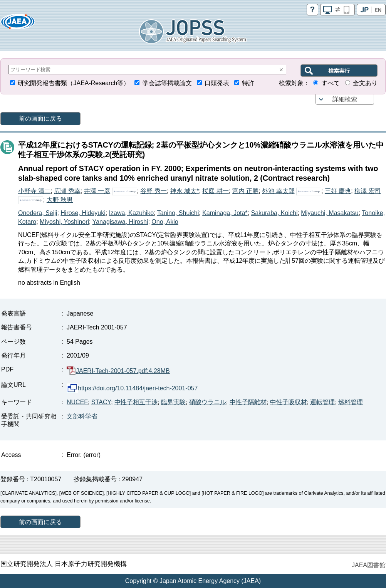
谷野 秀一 (153, 191)
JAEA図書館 (369, 565)
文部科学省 (82, 416)
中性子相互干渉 (136, 402)
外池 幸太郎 (278, 191)
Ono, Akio (165, 222)
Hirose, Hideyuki (83, 213)
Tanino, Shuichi (178, 213)
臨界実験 (173, 402)
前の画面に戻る (40, 118)
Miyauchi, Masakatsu (330, 213)
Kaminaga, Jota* (225, 213)
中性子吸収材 (289, 402)
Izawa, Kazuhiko (132, 213)
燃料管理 (351, 402)
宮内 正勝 (245, 191)
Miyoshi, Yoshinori (64, 222)
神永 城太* (185, 191)
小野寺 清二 (34, 191)
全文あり (365, 83)
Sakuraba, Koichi (274, 213)
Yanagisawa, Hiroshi (120, 222)
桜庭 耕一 (215, 191)
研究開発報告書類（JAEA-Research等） (74, 83)
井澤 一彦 (97, 191)
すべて (331, 83)
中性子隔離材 (248, 402)
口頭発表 (217, 83)
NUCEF (77, 402)
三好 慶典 (338, 191)
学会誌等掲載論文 (167, 83)
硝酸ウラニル (208, 402)
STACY (101, 402)
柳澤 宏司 (368, 191)
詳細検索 (345, 99)
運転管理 (322, 402)
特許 (248, 83)
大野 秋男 (60, 200)
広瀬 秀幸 (67, 191)
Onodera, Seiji (38, 213)
